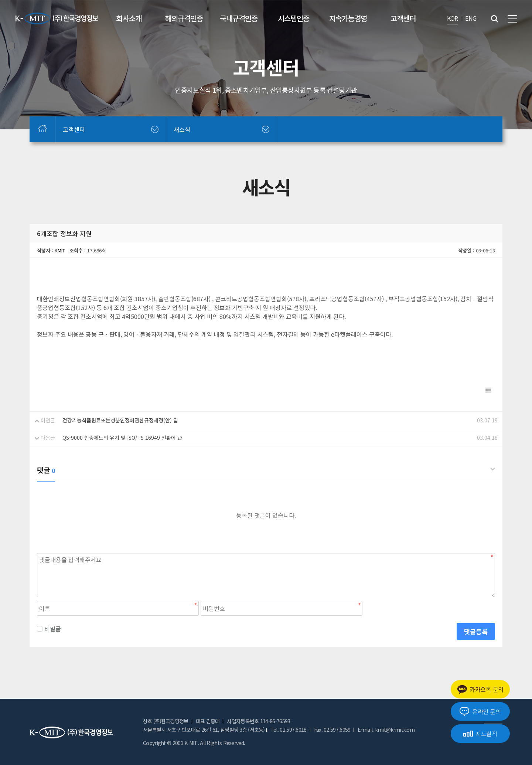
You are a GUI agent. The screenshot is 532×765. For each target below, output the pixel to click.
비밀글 (49, 629)
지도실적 (480, 734)
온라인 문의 (480, 711)
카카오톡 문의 (480, 689)
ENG (471, 18)
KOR (453, 18)
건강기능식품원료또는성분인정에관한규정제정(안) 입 (120, 420)
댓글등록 (476, 631)
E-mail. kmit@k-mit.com (386, 730)
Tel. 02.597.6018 (289, 730)
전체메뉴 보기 (512, 19)
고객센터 (403, 18)
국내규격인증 (239, 18)
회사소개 (129, 18)
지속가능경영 (348, 18)
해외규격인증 (184, 18)
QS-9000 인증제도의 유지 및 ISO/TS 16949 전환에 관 (122, 438)
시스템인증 (294, 18)
